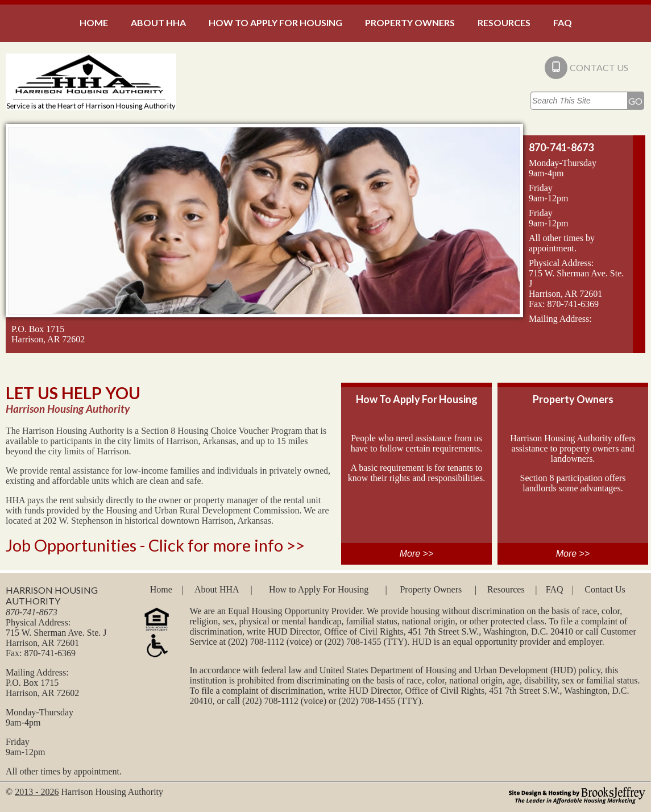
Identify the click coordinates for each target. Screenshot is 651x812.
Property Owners (431, 589)
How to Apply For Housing (319, 589)
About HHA (217, 589)
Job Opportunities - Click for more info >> (155, 545)
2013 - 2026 (37, 792)
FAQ (555, 589)
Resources (506, 589)
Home (161, 589)
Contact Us (605, 589)
